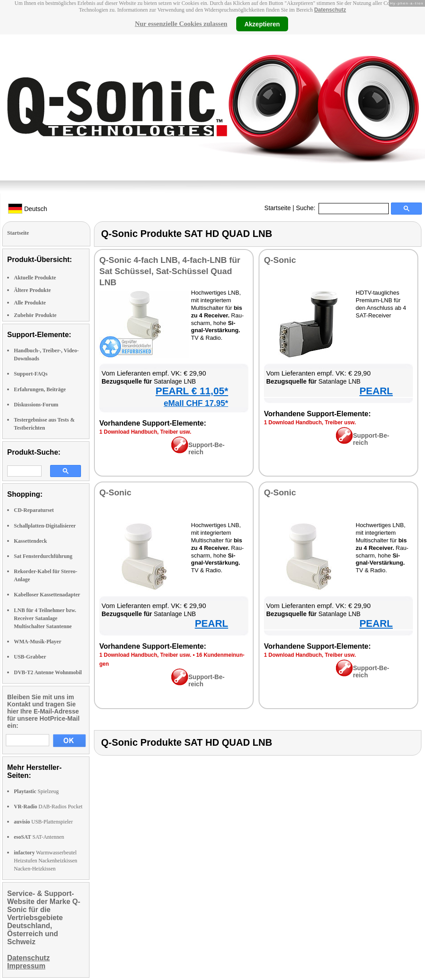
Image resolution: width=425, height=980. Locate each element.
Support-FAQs (31, 374)
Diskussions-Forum (36, 405)
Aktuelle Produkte (35, 278)
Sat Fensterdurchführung (43, 556)
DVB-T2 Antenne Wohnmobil (48, 672)
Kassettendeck (30, 541)
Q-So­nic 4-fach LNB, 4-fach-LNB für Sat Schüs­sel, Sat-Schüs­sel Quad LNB (170, 271)
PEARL (376, 391)
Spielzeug (36, 791)
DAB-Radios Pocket (48, 807)
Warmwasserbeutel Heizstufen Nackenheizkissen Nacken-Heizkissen (46, 861)
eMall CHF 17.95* (196, 403)
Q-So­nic (280, 260)
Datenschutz (330, 10)
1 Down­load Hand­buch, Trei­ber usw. (145, 432)
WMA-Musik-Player (38, 642)
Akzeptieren (262, 24)
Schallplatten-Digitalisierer (45, 526)
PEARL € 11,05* (192, 391)
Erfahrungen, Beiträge (40, 389)
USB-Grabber (30, 657)
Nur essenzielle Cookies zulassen (181, 24)
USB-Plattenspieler (43, 822)
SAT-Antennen (39, 837)
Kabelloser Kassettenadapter (47, 595)
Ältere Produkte (32, 290)
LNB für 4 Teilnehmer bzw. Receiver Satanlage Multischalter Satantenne (45, 618)
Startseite (278, 208)
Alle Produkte (30, 303)
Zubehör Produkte (35, 315)
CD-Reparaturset (34, 510)
